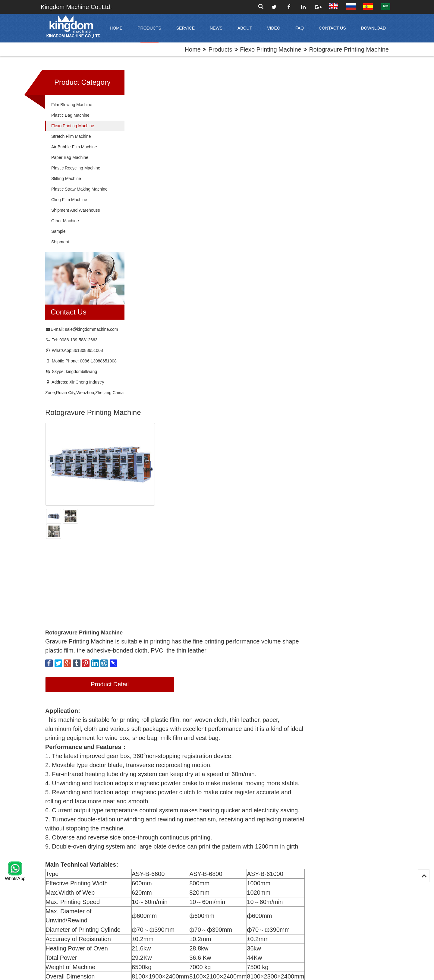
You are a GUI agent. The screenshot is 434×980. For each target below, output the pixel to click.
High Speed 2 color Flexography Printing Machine (294, 810)
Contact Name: (149, 663)
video (274, 28)
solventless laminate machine (228, 807)
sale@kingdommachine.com (91, 330)
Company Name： (284, 598)
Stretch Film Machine (71, 137)
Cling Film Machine (69, 200)
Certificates (262, 899)
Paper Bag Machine (70, 158)
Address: (273, 620)
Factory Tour (263, 889)
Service (186, 28)
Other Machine (65, 221)
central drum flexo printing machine (162, 810)
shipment (60, 242)
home (116, 28)
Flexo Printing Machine (270, 49)
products (149, 28)
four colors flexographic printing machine (360, 810)
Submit (152, 731)
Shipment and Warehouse (76, 210)
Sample (58, 232)
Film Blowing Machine (72, 105)
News (216, 28)
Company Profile (267, 869)
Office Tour (261, 879)
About (245, 28)
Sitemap (252, 971)
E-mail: (142, 620)
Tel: (139, 641)
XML (279, 971)
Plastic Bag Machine (70, 115)
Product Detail (197, 240)
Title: (138, 598)
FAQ (300, 28)
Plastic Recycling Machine (76, 168)
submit (173, 911)
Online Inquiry (197, 567)
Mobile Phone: (278, 663)
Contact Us (332, 28)
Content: (143, 685)
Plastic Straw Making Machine (79, 189)
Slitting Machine (66, 179)
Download (373, 28)
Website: (273, 641)
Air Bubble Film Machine (74, 147)
